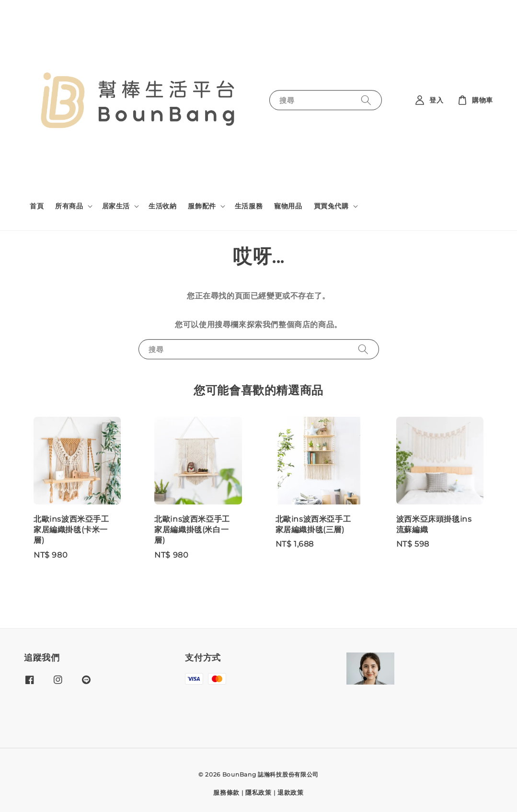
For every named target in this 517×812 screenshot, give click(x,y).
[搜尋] (366, 100)
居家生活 (116, 206)
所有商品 (69, 206)
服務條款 (226, 792)
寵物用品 (288, 206)
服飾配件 (202, 206)
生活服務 (249, 206)
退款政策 (291, 792)
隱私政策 (258, 792)
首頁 (37, 206)
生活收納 (162, 206)
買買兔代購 (331, 206)
